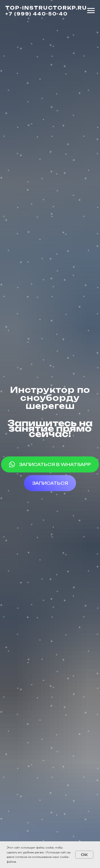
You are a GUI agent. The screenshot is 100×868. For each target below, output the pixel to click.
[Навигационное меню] (91, 11)
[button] (50, 483)
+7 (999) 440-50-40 (37, 14)
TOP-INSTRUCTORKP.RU (46, 8)
